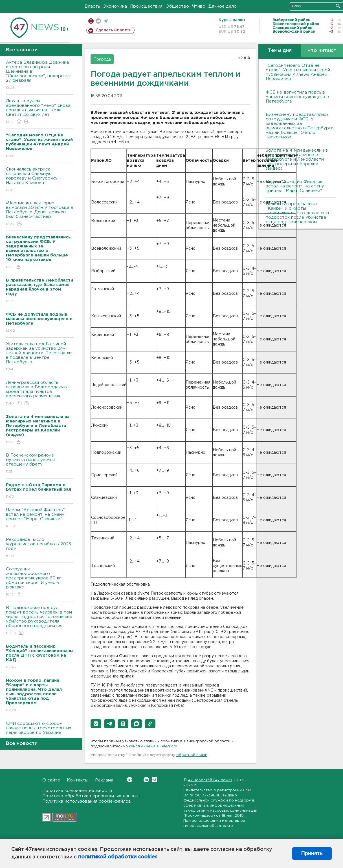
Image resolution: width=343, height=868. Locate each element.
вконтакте (98, 21)
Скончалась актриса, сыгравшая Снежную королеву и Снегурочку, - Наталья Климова (40, 180)
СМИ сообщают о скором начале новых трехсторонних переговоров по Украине (40, 732)
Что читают (322, 51)
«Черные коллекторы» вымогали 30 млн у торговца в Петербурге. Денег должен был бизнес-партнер (40, 214)
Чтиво (199, 6)
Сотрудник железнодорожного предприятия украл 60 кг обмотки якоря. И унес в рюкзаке (40, 582)
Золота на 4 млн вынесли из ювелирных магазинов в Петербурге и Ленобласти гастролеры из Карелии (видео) (297, 159)
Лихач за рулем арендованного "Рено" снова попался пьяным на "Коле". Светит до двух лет (40, 112)
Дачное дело (223, 6)
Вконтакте (130, 780)
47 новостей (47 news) (210, 780)
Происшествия (146, 6)
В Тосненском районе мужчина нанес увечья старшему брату (40, 464)
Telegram (154, 780)
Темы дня (280, 51)
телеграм (106, 21)
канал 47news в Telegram (153, 746)
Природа (102, 59)
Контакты (78, 780)
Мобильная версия (91, 21)
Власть (92, 6)
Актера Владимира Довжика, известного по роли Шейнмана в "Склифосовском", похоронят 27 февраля (40, 75)
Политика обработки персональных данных (91, 796)
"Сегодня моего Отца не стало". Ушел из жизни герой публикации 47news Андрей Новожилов (298, 72)
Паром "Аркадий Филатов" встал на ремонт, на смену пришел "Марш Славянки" (40, 518)
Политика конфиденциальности (77, 791)
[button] (96, 724)
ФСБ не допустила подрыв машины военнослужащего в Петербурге (297, 97)
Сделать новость (114, 30)
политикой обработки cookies (118, 857)
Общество (177, 6)
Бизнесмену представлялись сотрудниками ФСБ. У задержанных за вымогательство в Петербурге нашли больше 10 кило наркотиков (300, 126)
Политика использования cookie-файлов (87, 801)
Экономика (115, 6)
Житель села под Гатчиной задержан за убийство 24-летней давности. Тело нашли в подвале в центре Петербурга (40, 357)
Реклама (104, 780)
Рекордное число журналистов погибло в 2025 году (40, 548)
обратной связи (192, 755)
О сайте (51, 780)
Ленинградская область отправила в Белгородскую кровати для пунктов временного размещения (40, 393)
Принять (312, 853)
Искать (338, 6)
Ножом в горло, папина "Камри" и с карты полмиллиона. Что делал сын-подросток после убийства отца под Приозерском (298, 213)
